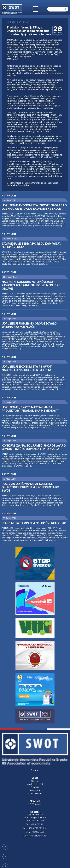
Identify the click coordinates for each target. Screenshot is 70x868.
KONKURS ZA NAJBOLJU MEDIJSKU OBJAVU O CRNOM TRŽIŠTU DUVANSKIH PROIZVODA (34, 447)
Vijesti (35, 778)
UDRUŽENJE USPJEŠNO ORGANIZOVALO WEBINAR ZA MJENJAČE (29, 325)
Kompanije (35, 790)
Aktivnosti (9, 196)
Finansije (35, 787)
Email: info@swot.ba (35, 832)
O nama (35, 770)
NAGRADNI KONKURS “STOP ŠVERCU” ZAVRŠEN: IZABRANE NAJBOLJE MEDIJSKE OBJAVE (31, 285)
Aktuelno (35, 781)
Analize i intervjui (35, 784)
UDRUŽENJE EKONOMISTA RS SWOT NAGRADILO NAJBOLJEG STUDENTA (27, 368)
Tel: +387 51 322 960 (35, 821)
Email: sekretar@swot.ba (35, 836)
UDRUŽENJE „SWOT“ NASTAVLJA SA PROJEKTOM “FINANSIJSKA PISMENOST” (31, 409)
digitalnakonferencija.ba (18, 185)
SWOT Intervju (35, 804)
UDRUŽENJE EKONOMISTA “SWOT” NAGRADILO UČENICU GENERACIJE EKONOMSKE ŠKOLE (34, 207)
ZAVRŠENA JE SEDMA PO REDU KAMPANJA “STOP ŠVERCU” (31, 245)
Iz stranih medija (35, 793)
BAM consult (12, 59)
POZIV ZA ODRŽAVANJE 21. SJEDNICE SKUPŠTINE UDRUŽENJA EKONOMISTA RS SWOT (30, 487)
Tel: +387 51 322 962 (35, 824)
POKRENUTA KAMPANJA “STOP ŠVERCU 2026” (34, 523)
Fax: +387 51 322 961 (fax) (35, 828)
